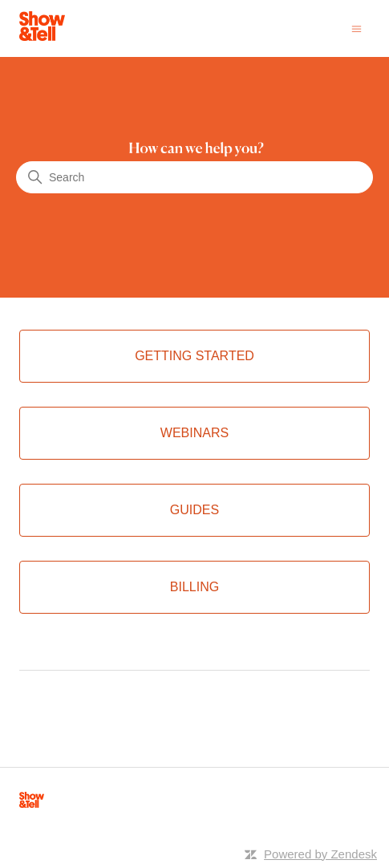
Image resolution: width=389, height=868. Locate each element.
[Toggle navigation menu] (357, 28)
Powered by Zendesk (320, 854)
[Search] (194, 177)
